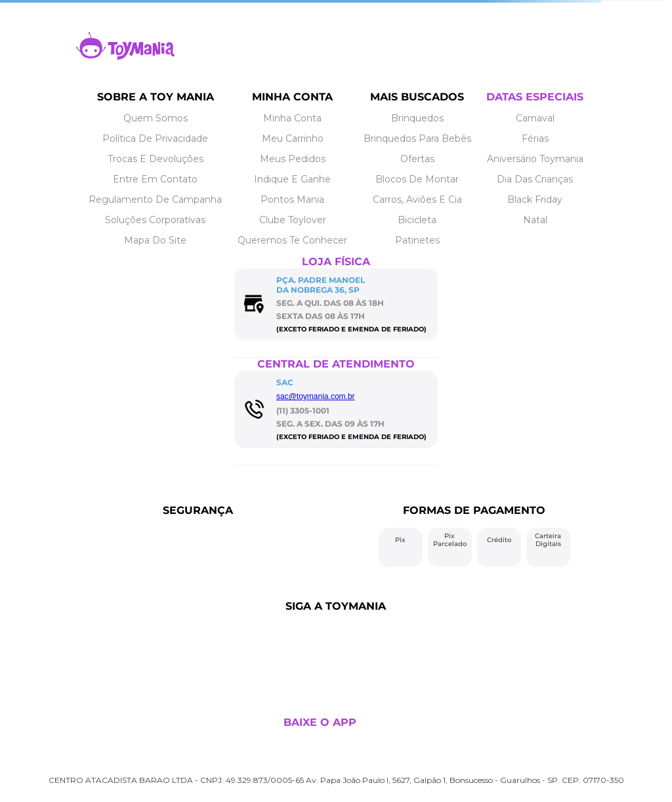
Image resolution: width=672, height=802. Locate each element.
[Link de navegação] (125, 56)
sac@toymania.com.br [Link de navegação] (316, 396)
